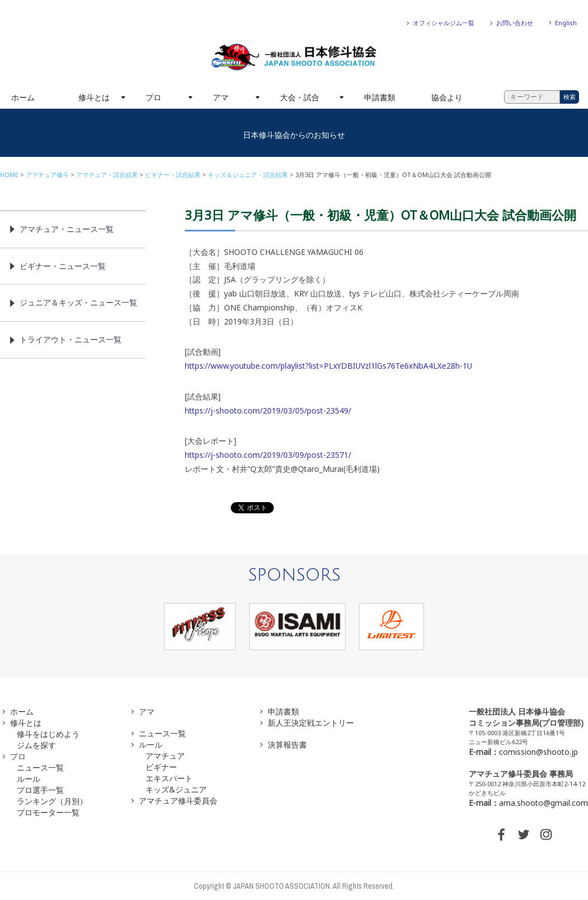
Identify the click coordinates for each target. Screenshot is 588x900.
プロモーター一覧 (48, 812)
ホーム (23, 97)
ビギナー (161, 767)
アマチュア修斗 (47, 175)
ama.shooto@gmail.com (543, 803)
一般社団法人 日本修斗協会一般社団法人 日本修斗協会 (294, 57)
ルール (29, 779)
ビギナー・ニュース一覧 (63, 266)
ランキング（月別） (52, 801)
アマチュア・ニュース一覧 (67, 229)
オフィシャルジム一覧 (444, 23)
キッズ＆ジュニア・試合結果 (248, 175)
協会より (447, 97)
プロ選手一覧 (40, 790)
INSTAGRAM (546, 834)
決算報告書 (287, 744)
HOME (9, 175)
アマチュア (165, 756)
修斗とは (94, 97)
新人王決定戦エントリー (311, 723)
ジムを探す (36, 745)
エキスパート (169, 778)
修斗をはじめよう (48, 734)
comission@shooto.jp (538, 752)
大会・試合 (300, 97)
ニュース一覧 (40, 767)
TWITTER (524, 834)
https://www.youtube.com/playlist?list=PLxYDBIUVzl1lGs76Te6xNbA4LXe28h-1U (328, 366)
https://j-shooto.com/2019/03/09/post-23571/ (268, 455)
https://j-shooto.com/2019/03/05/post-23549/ (268, 410)
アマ (221, 97)
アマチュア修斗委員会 (178, 801)
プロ (153, 97)
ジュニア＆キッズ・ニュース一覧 (78, 302)
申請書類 (380, 97)
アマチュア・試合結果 (107, 175)
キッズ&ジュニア (176, 789)
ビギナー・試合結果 (173, 175)
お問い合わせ (515, 23)
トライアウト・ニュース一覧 (71, 339)
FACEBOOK (501, 834)
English (566, 23)
